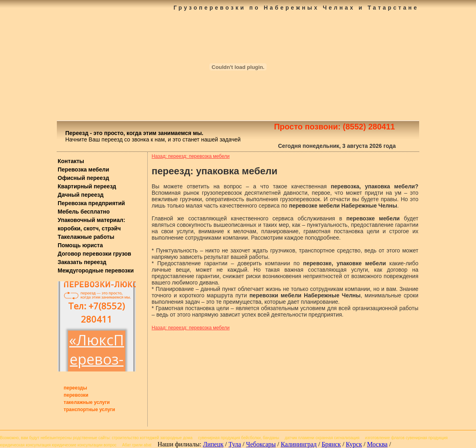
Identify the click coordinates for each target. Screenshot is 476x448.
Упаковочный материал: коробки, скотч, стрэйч (91, 224)
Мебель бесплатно (84, 212)
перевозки (76, 395)
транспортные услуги (89, 410)
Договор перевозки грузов (94, 254)
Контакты (71, 161)
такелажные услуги (87, 402)
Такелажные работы (86, 237)
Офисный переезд (83, 178)
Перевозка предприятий (91, 203)
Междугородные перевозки (96, 270)
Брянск (331, 444)
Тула (235, 444)
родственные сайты (91, 438)
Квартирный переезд (87, 186)
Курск (354, 444)
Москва (378, 444)
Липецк (213, 444)
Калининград (299, 444)
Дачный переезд (81, 195)
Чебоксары (261, 444)
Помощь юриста (80, 245)
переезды (75, 388)
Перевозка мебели (83, 170)
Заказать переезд (82, 262)
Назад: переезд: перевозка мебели (191, 156)
